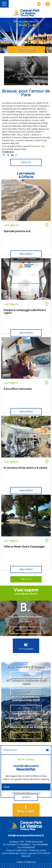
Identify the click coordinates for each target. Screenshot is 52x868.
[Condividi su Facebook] (4, 155)
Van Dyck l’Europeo (26, 714)
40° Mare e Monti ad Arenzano (26, 727)
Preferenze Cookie (38, 850)
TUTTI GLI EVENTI (26, 647)
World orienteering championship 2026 (26, 698)
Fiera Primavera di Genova (26, 667)
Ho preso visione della (27, 793)
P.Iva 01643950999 (26, 847)
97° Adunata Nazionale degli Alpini (26, 682)
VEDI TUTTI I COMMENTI (25, 630)
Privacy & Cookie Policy (17, 850)
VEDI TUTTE (26, 162)
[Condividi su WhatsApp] (16, 155)
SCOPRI (26, 675)
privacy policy (36, 793)
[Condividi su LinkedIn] (12, 155)
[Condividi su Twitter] (8, 155)
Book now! (26, 50)
